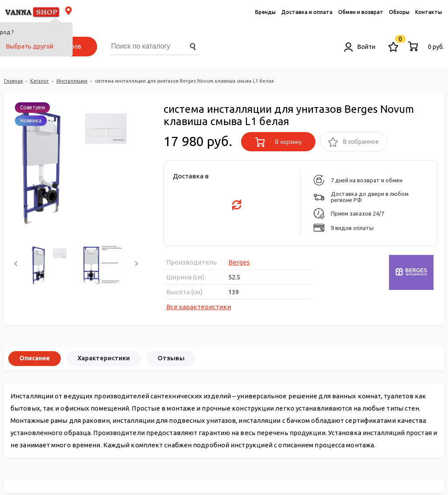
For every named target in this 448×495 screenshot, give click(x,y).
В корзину (278, 142)
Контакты (429, 12)
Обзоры (399, 12)
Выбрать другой (30, 46)
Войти (360, 47)
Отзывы (171, 358)
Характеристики (104, 358)
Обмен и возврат (361, 12)
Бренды (265, 12)
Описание (35, 358)
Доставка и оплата (307, 12)
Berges (239, 262)
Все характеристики (199, 307)
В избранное (353, 142)
